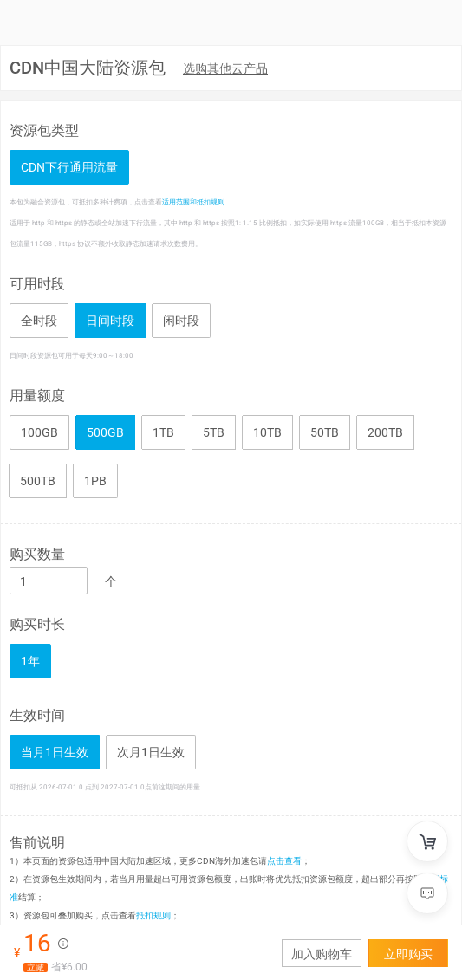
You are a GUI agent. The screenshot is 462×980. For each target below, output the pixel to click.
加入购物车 (322, 954)
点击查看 (284, 861)
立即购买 (408, 954)
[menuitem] (225, 69)
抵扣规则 (153, 915)
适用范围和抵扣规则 (193, 202)
